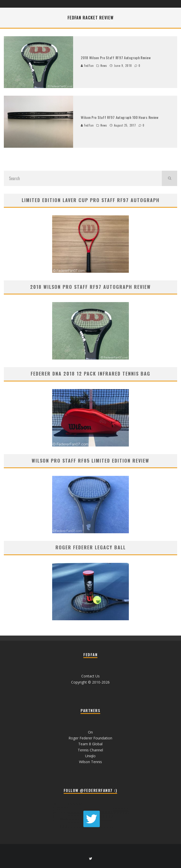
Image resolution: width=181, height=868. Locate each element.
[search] (169, 178)
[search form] (83, 178)
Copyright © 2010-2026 (90, 682)
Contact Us (90, 676)
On (90, 732)
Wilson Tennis (90, 762)
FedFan (87, 66)
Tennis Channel (90, 750)
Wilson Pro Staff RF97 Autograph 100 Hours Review (120, 117)
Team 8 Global (90, 744)
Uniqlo (90, 756)
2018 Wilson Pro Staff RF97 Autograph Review (116, 58)
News (104, 66)
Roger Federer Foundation (90, 738)
